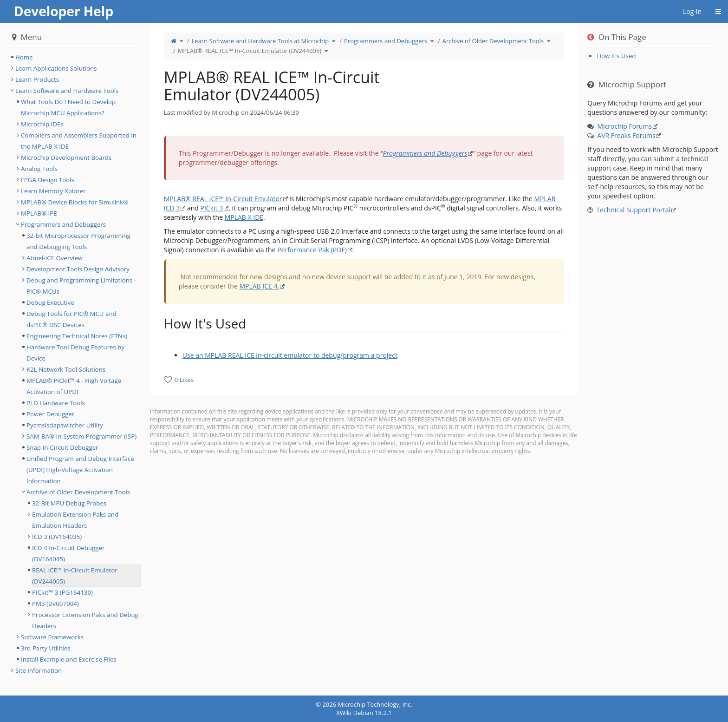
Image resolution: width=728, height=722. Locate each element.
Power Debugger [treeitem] (50, 414)
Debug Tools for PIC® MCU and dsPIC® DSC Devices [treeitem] (71, 319)
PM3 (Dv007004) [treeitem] (55, 604)
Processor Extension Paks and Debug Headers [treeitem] (85, 620)
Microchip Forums (625, 126)
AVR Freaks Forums (626, 135)
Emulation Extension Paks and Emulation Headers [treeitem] (75, 520)
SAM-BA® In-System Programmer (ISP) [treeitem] (81, 436)
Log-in (692, 11)
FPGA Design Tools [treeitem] (48, 180)
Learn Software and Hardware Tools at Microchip (260, 41)
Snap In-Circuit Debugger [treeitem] (62, 447)
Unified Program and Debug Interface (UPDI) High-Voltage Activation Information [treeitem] (80, 470)
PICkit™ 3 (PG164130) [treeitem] (62, 592)
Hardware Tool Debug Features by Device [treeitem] (75, 353)
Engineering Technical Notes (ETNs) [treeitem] (77, 336)
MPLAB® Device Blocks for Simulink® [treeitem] (75, 202)
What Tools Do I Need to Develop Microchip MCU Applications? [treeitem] (68, 107)
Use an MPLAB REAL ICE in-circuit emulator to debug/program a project (290, 355)
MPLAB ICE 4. (259, 286)
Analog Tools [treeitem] (39, 169)
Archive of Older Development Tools (493, 41)
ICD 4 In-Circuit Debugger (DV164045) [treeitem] (68, 553)
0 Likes (184, 380)
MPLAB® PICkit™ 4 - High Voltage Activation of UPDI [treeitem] (74, 386)
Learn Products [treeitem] (37, 79)
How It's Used (616, 56)
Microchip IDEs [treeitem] (42, 124)
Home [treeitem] (24, 57)
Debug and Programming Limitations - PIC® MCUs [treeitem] (81, 286)
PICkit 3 (212, 208)
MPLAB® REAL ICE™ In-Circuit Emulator (223, 199)
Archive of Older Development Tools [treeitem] (78, 492)
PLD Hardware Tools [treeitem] (56, 403)
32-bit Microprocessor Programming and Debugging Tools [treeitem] (78, 241)
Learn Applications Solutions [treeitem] (56, 68)
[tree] (75, 57)
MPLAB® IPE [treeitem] (39, 213)
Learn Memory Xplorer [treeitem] (53, 191)
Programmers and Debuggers (386, 41)
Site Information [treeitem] (39, 670)
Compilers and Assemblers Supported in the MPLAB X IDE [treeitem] (79, 141)
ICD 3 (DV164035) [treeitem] (57, 537)
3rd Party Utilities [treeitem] (46, 648)
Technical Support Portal (633, 210)
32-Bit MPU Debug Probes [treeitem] (69, 503)
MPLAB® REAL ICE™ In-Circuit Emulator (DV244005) (250, 51)
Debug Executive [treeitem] (50, 302)
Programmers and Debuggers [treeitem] (63, 224)
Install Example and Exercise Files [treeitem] (69, 659)
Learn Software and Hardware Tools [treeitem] (67, 91)
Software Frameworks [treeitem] (52, 637)
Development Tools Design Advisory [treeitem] (78, 269)
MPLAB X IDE (244, 217)
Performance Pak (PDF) (312, 250)
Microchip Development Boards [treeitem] (66, 158)
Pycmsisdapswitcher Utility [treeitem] (65, 425)
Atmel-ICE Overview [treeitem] (55, 258)
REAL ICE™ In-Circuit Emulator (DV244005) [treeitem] (75, 576)
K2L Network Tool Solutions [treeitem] (66, 369)
